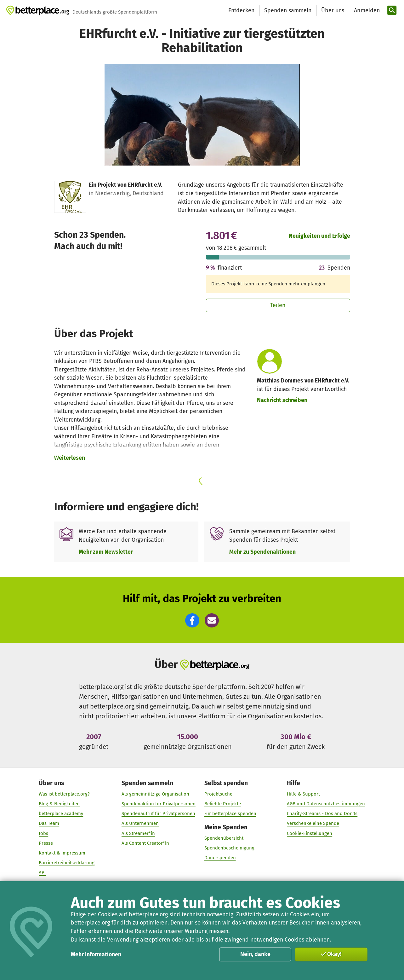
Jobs (44, 833)
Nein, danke (255, 954)
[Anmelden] (366, 11)
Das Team (49, 824)
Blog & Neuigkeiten (60, 804)
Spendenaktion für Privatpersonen (159, 804)
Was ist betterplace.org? (65, 794)
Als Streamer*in (138, 833)
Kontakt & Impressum (62, 853)
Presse (46, 843)
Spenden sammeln (288, 10)
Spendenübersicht (224, 838)
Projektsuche (218, 794)
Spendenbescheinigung (229, 848)
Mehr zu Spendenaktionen (262, 552)
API (43, 873)
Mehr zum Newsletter (106, 552)
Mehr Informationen (96, 954)
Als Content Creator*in (145, 843)
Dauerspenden (220, 858)
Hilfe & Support (303, 794)
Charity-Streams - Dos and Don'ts (322, 814)
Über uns (333, 10)
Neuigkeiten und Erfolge (319, 236)
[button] (192, 620)
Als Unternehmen (140, 824)
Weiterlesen (70, 458)
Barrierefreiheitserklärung (67, 863)
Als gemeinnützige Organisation (155, 794)
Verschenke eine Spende (313, 824)
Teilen (278, 305)
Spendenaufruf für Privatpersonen (158, 814)
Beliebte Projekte (223, 804)
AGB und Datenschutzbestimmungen (326, 804)
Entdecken (241, 10)
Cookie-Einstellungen (310, 833)
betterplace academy (61, 814)
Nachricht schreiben (282, 400)
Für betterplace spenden (230, 814)
